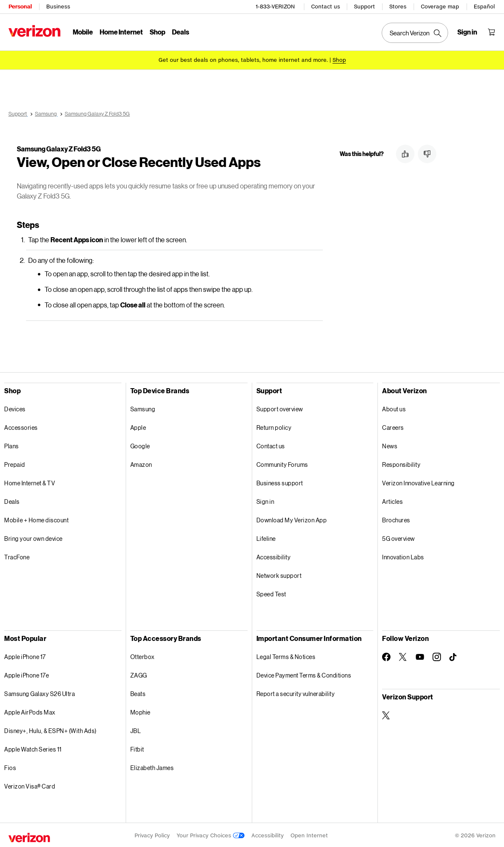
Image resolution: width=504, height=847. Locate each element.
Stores (398, 7)
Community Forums (282, 463)
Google (140, 445)
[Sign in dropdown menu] (467, 32)
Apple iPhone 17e (26, 674)
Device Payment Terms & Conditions (304, 674)
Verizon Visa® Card (30, 785)
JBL (136, 729)
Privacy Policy (152, 834)
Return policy (274, 426)
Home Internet (121, 32)
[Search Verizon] (415, 33)
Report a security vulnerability (296, 692)
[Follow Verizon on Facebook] (386, 656)
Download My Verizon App (292, 519)
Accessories (21, 426)
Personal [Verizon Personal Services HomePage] (20, 7)
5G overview (398, 537)
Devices (15, 408)
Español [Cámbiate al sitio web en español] (484, 7)
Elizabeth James (152, 766)
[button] (405, 154)
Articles (392, 500)
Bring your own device (33, 537)
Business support (280, 482)
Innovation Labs (403, 556)
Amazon (141, 463)
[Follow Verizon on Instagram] (437, 656)
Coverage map (440, 7)
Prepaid (15, 463)
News (390, 445)
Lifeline (266, 537)
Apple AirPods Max (30, 711)
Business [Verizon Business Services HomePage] (58, 7)
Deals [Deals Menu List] (181, 32)
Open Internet (309, 834)
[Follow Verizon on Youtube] (420, 656)
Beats (138, 692)
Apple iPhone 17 (25, 655)
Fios (10, 766)
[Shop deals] (339, 60)
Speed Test (271, 593)
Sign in (265, 500)
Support (364, 7)
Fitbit (137, 748)
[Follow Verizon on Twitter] (403, 656)
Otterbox (142, 655)
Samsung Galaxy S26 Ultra (40, 692)
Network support (279, 574)
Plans (12, 445)
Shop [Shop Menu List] (157, 32)
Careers (393, 426)
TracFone (17, 556)
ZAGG (139, 674)
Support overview (280, 408)
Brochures (396, 519)
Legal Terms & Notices (286, 655)
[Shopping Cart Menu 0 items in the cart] (491, 32)
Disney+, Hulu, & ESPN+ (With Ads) (50, 729)
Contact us (326, 7)
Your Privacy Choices (211, 834)
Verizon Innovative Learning (418, 482)
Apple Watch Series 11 (33, 748)
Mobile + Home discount (36, 519)
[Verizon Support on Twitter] (386, 714)
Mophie (140, 711)
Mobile (83, 32)
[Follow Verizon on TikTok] (454, 656)
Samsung (143, 408)
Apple (138, 426)
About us (394, 408)
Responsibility (401, 463)
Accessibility (274, 556)
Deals (12, 500)
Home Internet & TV (30, 482)
